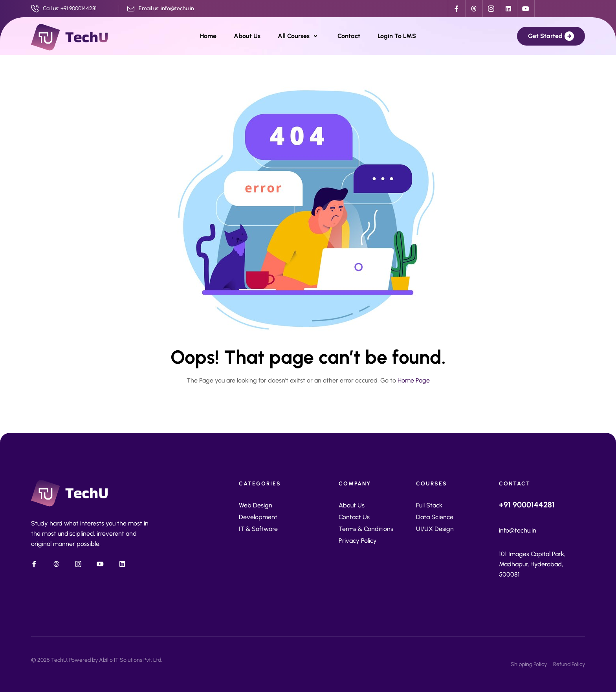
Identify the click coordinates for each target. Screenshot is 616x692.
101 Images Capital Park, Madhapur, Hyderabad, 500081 (532, 564)
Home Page (414, 380)
